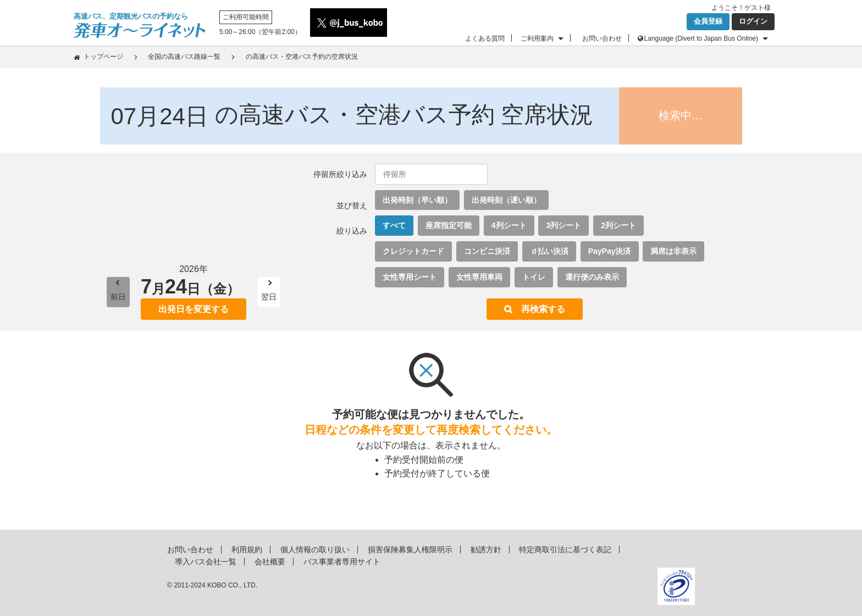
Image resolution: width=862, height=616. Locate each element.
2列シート (618, 225)
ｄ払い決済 (549, 251)
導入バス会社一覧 (206, 562)
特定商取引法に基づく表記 (565, 550)
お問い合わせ (602, 38)
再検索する (543, 309)
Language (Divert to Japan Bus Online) (701, 38)
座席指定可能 (449, 225)
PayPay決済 (610, 251)
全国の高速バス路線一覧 (184, 57)
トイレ (534, 277)
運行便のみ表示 (592, 277)
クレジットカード (413, 251)
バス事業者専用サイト (342, 562)
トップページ (103, 57)
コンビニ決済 (487, 251)
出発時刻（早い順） (417, 200)
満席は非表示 (673, 251)
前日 (118, 297)
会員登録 (708, 21)
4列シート (509, 225)
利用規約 (247, 550)
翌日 (269, 297)
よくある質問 (485, 38)
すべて (394, 225)
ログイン (753, 21)
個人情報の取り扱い (315, 550)
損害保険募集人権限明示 (410, 550)
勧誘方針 (486, 550)
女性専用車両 (479, 277)
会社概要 (270, 562)
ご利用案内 (537, 38)
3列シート (563, 225)
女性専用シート (410, 277)
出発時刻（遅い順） (506, 200)
